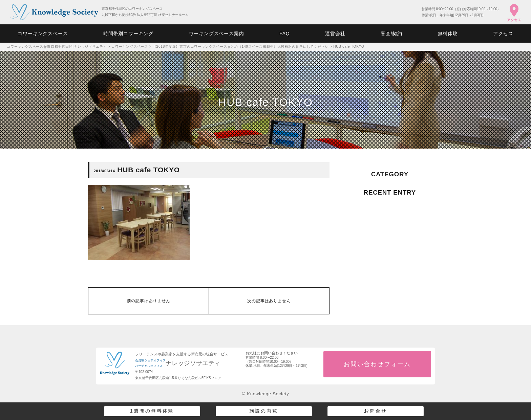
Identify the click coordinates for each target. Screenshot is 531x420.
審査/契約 (391, 34)
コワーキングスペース (43, 34)
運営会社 (335, 34)
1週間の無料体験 (152, 411)
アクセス (503, 34)
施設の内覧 (264, 411)
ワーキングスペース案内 (217, 34)
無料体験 (448, 34)
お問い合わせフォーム (377, 364)
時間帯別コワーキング (128, 34)
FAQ (284, 34)
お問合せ (376, 411)
